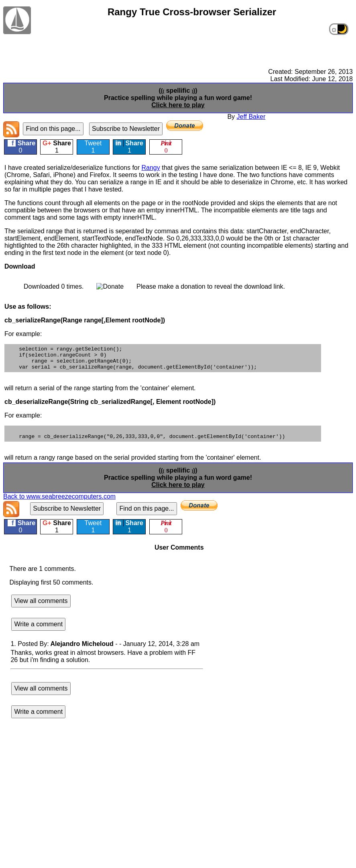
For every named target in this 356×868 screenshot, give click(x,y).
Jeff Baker (251, 117)
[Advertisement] (177, 42)
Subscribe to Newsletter (126, 129)
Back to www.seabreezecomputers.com (59, 504)
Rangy (151, 168)
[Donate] (185, 126)
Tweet (93, 147)
